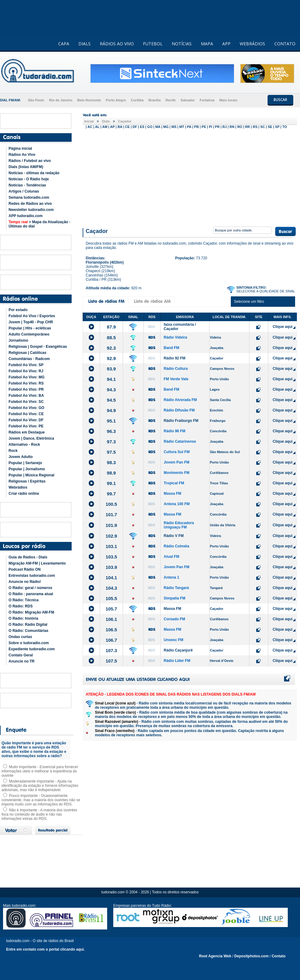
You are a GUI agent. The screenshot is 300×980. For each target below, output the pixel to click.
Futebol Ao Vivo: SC (26, 402)
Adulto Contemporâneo (29, 334)
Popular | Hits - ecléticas (30, 328)
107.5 (111, 661)
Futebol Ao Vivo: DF (26, 420)
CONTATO (285, 44)
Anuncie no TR (22, 661)
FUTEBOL (153, 44)
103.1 (111, 546)
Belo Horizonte (89, 100)
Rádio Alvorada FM (180, 400)
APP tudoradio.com (26, 216)
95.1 (111, 421)
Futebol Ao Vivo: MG (26, 377)
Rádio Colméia (176, 546)
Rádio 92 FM (175, 358)
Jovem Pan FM (177, 462)
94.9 (111, 410)
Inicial (89, 121)
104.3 (111, 588)
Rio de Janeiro (61, 100)
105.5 (111, 598)
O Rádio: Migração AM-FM (31, 612)
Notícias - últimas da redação (34, 173)
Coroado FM (174, 619)
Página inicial (20, 148)
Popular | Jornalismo (27, 469)
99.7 (111, 494)
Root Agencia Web (215, 956)
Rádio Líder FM (177, 661)
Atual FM (172, 557)
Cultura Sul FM (177, 452)
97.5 (111, 452)
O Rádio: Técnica (24, 600)
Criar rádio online (24, 494)
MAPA (207, 44)
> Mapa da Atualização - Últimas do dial (39, 224)
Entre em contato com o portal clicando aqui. (45, 949)
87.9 (111, 327)
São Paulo (36, 100)
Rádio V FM (174, 536)
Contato (278, 956)
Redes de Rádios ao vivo (30, 204)
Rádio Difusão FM (179, 410)
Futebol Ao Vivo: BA (26, 396)
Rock (13, 451)
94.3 (111, 390)
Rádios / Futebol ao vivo (30, 161)
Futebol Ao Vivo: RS (26, 383)
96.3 (111, 431)
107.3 (111, 650)
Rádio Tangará (176, 588)
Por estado (18, 310)
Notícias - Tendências (27, 185)
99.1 (111, 483)
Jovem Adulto (21, 457)
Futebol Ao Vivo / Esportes (32, 316)
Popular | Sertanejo (25, 463)
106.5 (111, 630)
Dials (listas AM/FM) (26, 167)
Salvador (188, 100)
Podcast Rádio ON (25, 569)
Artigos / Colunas (24, 191)
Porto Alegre (116, 100)
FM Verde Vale (176, 379)
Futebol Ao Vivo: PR (26, 389)
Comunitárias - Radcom (29, 359)
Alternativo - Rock (24, 445)
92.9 (111, 358)
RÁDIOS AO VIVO (117, 44)
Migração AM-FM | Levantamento (37, 563)
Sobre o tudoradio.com (29, 643)
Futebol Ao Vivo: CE (26, 414)
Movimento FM (177, 473)
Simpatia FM (175, 598)
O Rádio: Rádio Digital (28, 625)
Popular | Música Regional (31, 475)
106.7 (111, 640)
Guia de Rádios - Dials (28, 557)
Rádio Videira (175, 337)
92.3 (111, 348)
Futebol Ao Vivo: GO (26, 408)
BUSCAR (280, 100)
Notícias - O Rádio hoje (29, 179)
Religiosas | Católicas (27, 353)
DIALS (84, 44)
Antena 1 (172, 577)
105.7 (111, 609)
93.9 (111, 369)
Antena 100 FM (177, 504)
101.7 (111, 514)
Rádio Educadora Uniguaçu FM (179, 525)
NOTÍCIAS (182, 44)
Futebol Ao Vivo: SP (26, 365)
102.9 (111, 536)
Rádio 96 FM (175, 431)
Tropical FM (174, 483)
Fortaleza (207, 100)
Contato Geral (21, 655)
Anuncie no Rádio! (25, 582)
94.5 (111, 400)
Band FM (172, 348)
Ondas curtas (20, 637)
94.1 (111, 379)
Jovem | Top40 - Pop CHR (31, 322)
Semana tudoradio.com (29, 197)
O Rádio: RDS (21, 606)
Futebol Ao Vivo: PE (26, 426)
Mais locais (229, 100)
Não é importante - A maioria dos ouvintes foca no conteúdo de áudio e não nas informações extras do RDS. (39, 814)
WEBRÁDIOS (252, 44)
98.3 (111, 462)
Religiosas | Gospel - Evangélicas (38, 347)
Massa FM (172, 494)
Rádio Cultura (176, 369)
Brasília (155, 100)
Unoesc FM (174, 640)
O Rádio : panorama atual (31, 594)
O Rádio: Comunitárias (28, 631)
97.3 (111, 442)
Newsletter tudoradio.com (31, 210)
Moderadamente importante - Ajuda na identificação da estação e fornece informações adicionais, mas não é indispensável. (40, 786)
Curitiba (137, 100)
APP (226, 44)
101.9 (111, 525)
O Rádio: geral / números (30, 588)
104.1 (111, 578)
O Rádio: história (23, 618)
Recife (171, 100)
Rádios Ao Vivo (22, 155)
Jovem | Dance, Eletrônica (31, 438)
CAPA (64, 44)
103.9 (111, 567)
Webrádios (18, 487)
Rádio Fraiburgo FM (181, 421)
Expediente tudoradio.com (32, 649)
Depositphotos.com (251, 956)
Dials (106, 121)
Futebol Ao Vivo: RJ (26, 371)
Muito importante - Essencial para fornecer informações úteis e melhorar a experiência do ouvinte (40, 771)
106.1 (111, 619)
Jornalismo (18, 340)
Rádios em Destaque (27, 432)
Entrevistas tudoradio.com (32, 576)
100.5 (111, 504)
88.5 (111, 338)
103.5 (111, 557)
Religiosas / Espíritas (27, 481)
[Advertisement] (190, 177)
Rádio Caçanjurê (178, 650)
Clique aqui (283, 327)
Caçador (125, 121)
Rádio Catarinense (180, 441)
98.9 (111, 473)
